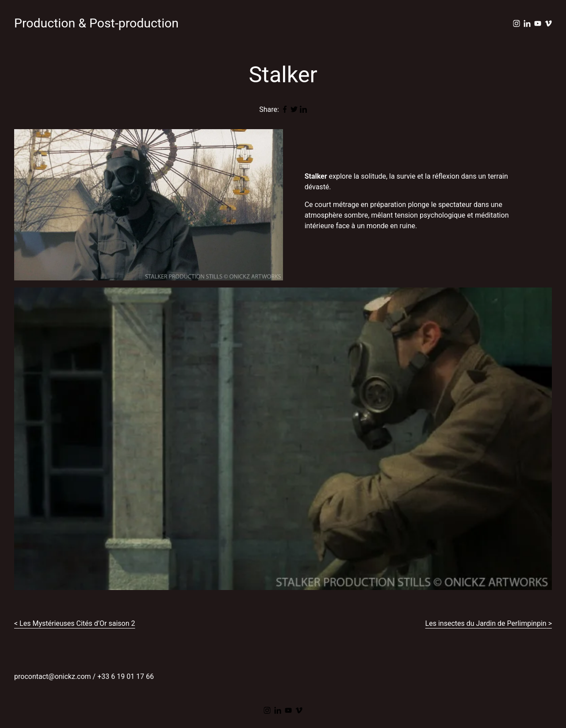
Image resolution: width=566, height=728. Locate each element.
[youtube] (538, 23)
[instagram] (516, 23)
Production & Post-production (96, 23)
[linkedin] (527, 23)
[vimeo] (548, 23)
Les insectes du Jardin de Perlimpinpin (486, 623)
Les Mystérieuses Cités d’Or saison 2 (77, 623)
